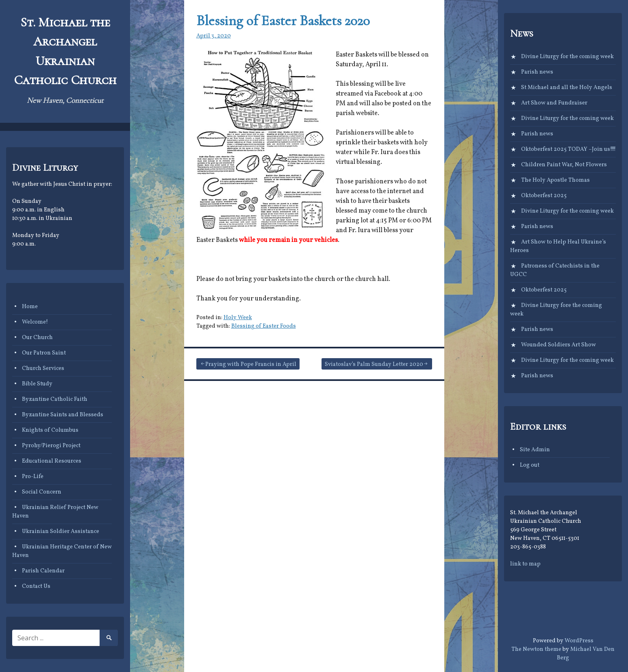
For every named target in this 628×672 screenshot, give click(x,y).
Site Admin (535, 450)
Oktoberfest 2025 (544, 196)
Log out (530, 465)
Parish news (537, 72)
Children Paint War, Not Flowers (564, 165)
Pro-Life (33, 477)
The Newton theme (536, 649)
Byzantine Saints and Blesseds (63, 415)
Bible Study (37, 384)
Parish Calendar (43, 571)
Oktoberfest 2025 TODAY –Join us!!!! (568, 149)
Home (30, 307)
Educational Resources (52, 461)
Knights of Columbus (50, 430)
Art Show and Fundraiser (554, 103)
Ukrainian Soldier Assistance (61, 532)
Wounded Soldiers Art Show (558, 345)
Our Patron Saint (44, 353)
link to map (525, 564)
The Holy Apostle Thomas (555, 180)
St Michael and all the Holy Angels (567, 88)
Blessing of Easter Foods (264, 326)
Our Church (37, 338)
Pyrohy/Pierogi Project (51, 446)
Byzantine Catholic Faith (55, 399)
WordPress (579, 641)
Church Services (43, 369)
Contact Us (36, 586)
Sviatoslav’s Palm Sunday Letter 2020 (374, 364)
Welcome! (35, 322)
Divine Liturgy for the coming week (567, 57)
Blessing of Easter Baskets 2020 (283, 21)
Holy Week (238, 318)
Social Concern (42, 492)
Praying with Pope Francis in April (251, 364)
